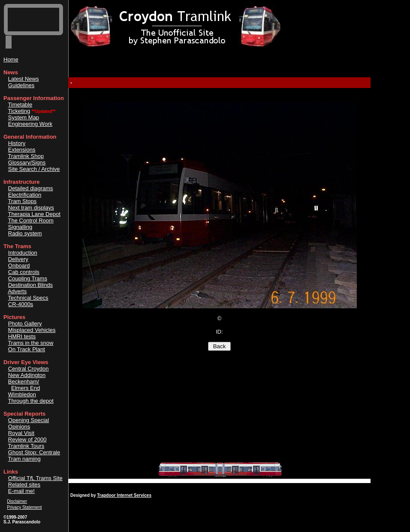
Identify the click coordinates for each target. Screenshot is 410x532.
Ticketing (19, 111)
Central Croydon (29, 369)
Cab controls (24, 272)
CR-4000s (21, 304)
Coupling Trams (28, 278)
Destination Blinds (30, 285)
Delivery (18, 259)
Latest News (24, 79)
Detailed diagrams (31, 188)
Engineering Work (30, 124)
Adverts (17, 291)
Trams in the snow (31, 343)
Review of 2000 (27, 439)
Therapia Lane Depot (34, 214)
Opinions (19, 427)
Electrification (25, 195)
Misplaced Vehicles (32, 330)
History (17, 143)
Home (11, 59)
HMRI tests (22, 336)
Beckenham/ (24, 382)
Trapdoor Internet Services (124, 495)
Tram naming (24, 459)
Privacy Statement (24, 507)
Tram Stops (23, 201)
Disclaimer (17, 501)
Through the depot (31, 401)
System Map (24, 117)
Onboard (19, 266)
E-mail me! (21, 491)
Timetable (20, 105)
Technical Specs (28, 298)
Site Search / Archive (34, 169)
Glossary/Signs (27, 163)
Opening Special (29, 420)
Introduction (23, 253)
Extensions (22, 150)
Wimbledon (22, 394)
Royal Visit (21, 433)
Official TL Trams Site (35, 478)
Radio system (25, 233)
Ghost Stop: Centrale (34, 452)
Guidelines (21, 85)
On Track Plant (27, 349)
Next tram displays (31, 208)
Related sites (24, 485)
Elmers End (26, 388)
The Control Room (31, 220)
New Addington (27, 375)
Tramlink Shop (26, 156)
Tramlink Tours (26, 446)
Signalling (20, 227)
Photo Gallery (25, 324)
